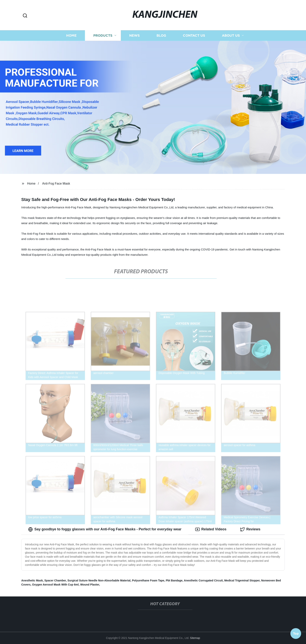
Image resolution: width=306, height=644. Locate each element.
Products (103, 36)
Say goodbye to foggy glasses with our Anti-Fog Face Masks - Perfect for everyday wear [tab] (105, 529)
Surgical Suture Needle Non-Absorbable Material (99, 580)
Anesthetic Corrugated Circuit (203, 580)
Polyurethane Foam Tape (148, 580)
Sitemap (195, 638)
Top (296, 634)
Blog (161, 36)
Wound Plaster (90, 585)
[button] (25, 16)
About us (231, 36)
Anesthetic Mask (32, 580)
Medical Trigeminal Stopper (242, 580)
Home (71, 36)
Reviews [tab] (250, 529)
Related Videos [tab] (211, 529)
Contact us (194, 36)
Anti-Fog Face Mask (56, 184)
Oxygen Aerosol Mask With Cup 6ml (55, 585)
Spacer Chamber (55, 580)
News (134, 36)
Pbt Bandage (174, 580)
